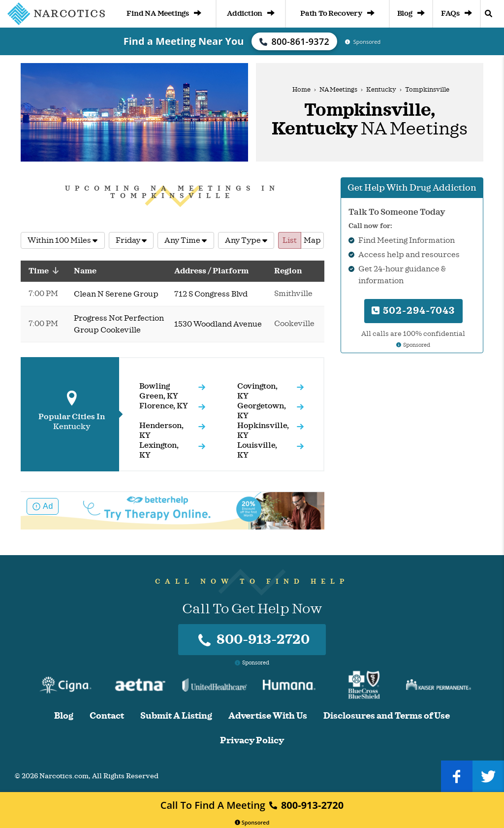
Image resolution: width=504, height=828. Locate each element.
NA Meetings (338, 90)
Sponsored (252, 822)
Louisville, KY (257, 450)
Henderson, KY (161, 431)
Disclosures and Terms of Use (387, 716)
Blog (411, 14)
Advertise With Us (268, 716)
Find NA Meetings (164, 14)
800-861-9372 (294, 41)
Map (312, 240)
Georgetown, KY (262, 411)
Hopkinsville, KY (263, 431)
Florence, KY (164, 406)
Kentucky (381, 90)
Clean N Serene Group (116, 294)
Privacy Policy (252, 741)
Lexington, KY (159, 450)
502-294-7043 (413, 311)
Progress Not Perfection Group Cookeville (119, 324)
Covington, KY (257, 391)
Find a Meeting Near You (184, 41)
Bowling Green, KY (159, 391)
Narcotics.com (64, 776)
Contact (107, 716)
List (290, 240)
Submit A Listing (176, 716)
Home (301, 90)
